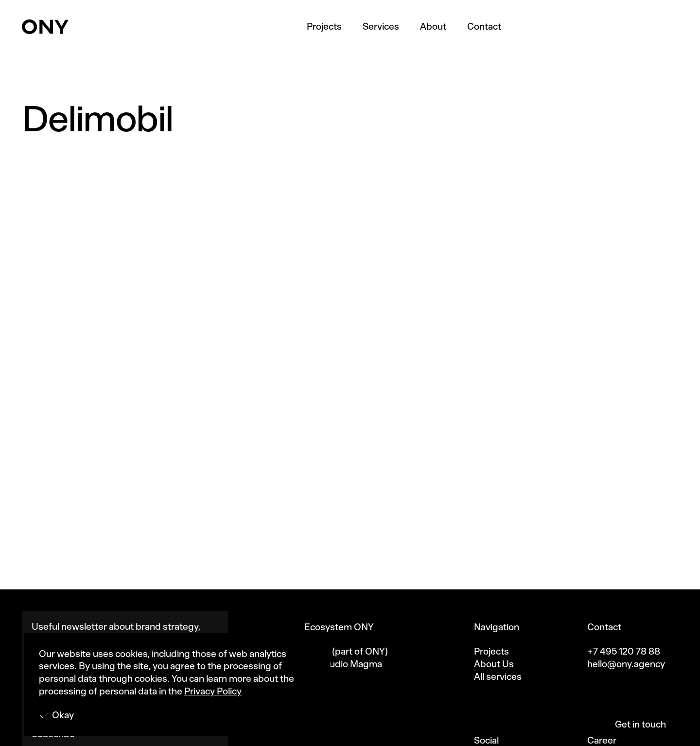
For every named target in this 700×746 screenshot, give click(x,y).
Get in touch (640, 724)
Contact (484, 27)
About (433, 27)
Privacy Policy (213, 691)
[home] (45, 27)
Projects (324, 27)
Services (381, 27)
